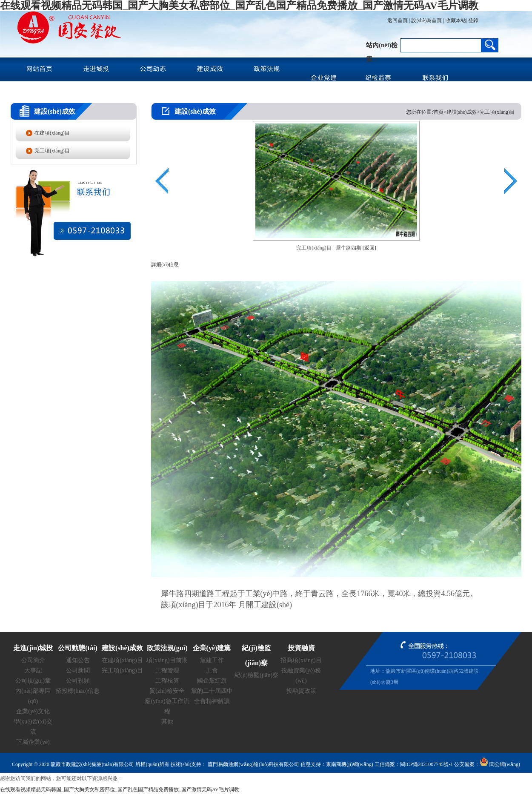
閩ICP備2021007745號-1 (427, 764)
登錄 (473, 20)
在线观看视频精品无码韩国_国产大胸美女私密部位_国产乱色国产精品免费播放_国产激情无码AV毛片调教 (239, 6)
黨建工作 (212, 660)
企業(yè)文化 (33, 711)
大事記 (33, 670)
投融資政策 (301, 691)
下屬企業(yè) (33, 742)
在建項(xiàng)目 (52, 133)
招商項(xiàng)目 (301, 660)
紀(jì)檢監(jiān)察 (256, 675)
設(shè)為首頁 (426, 20)
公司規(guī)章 (33, 681)
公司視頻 (78, 681)
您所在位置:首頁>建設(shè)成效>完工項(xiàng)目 (460, 112)
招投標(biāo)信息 (78, 691)
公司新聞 (78, 670)
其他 (167, 722)
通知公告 (78, 660)
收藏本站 (456, 20)
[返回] (369, 248)
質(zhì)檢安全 (167, 691)
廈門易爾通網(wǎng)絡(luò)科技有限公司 (253, 764)
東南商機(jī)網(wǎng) (349, 764)
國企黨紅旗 (212, 681)
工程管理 (167, 670)
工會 (212, 670)
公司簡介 (33, 660)
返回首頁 (398, 20)
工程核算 (167, 681)
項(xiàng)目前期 (167, 660)
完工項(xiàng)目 (52, 151)
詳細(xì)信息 (165, 264)
